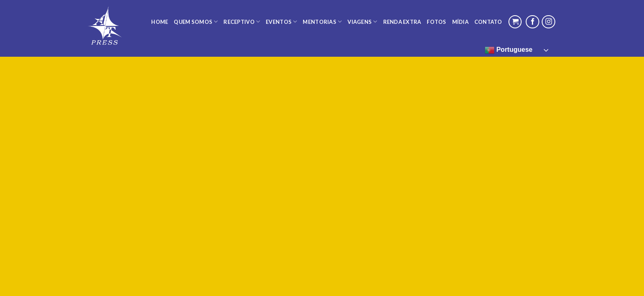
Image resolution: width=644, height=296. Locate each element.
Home (160, 22)
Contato (488, 22)
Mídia (460, 22)
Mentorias (322, 22)
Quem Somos (196, 22)
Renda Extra (402, 22)
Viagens (362, 22)
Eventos (281, 22)
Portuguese (508, 50)
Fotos (436, 22)
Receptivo (242, 22)
